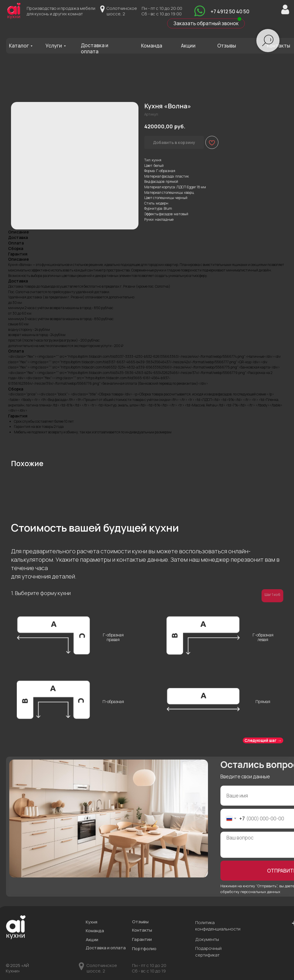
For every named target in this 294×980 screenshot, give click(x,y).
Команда (152, 46)
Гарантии (142, 939)
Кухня (92, 922)
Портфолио (144, 948)
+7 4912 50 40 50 (230, 11)
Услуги (54, 46)
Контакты (279, 46)
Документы (207, 939)
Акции (188, 46)
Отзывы (227, 46)
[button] (206, 23)
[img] (200, 11)
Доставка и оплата (95, 48)
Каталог (19, 46)
